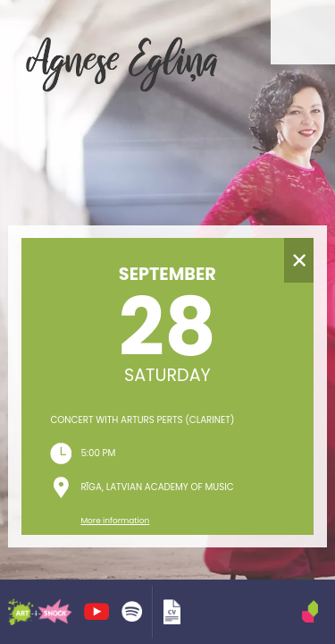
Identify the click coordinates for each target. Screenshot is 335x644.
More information (115, 521)
